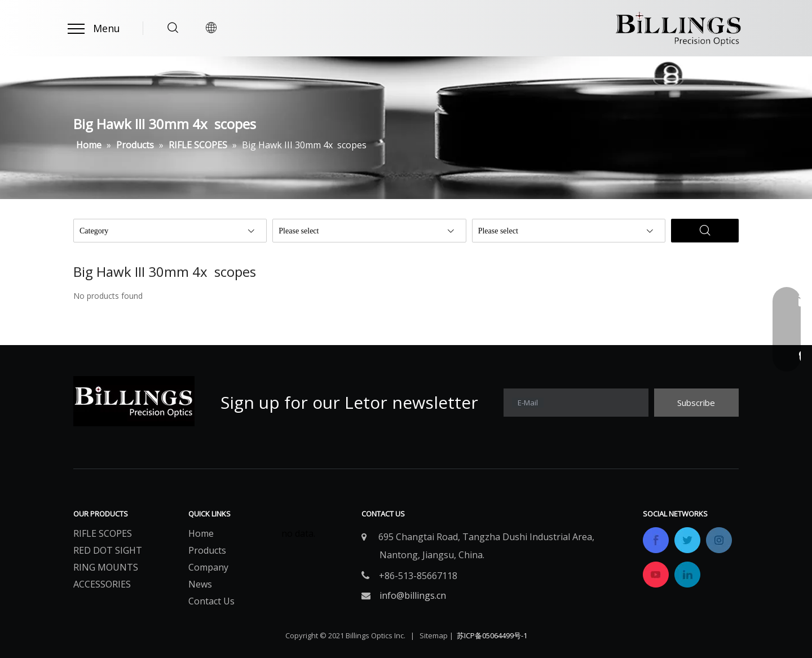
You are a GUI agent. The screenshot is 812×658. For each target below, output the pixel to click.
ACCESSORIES (102, 584)
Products (207, 550)
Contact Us (211, 601)
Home (201, 533)
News (200, 584)
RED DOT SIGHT (108, 550)
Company (208, 567)
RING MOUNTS (106, 567)
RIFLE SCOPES (103, 533)
